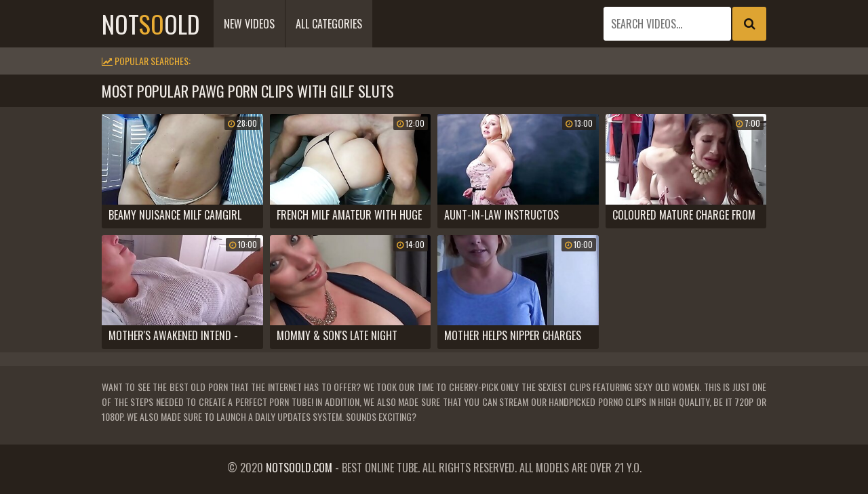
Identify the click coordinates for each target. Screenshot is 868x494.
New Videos (249, 24)
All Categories (329, 24)
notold (151, 23)
